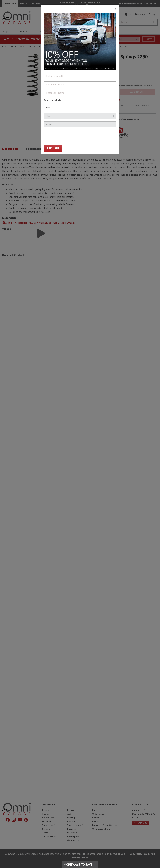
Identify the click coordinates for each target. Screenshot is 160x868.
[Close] (80, 8)
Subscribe (53, 148)
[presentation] (67, 136)
